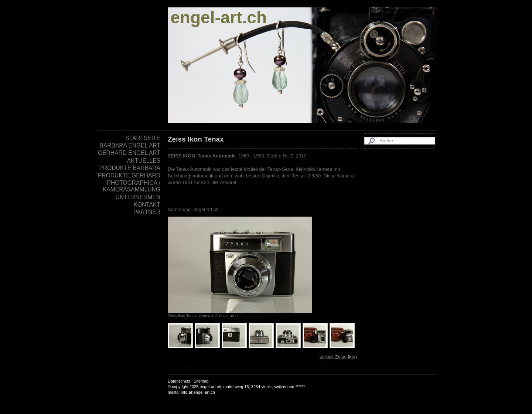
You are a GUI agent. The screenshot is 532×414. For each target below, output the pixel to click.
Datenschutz (179, 381)
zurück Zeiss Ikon (338, 357)
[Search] (400, 141)
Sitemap (201, 381)
